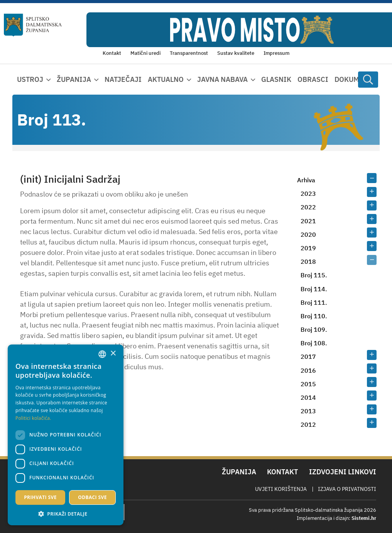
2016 (308, 370)
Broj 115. (314, 275)
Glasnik (276, 79)
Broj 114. (314, 289)
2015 (308, 384)
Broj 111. (314, 302)
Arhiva (306, 180)
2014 (308, 397)
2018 (308, 261)
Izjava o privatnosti (347, 489)
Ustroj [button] (30, 79)
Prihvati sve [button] (40, 497)
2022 (308, 207)
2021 (308, 221)
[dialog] (66, 435)
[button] (66, 514)
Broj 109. (314, 329)
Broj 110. (314, 316)
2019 (308, 248)
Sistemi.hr (364, 518)
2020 (308, 234)
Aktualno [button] (166, 79)
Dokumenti (355, 79)
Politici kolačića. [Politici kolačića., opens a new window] (33, 418)
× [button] (113, 354)
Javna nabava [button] (222, 79)
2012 (308, 424)
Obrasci (313, 79)
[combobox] (102, 354)
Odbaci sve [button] (92, 497)
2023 (308, 194)
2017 (308, 356)
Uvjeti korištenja (281, 489)
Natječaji (123, 79)
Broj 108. (314, 343)
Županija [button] (74, 79)
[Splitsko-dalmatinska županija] (33, 25)
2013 (308, 411)
